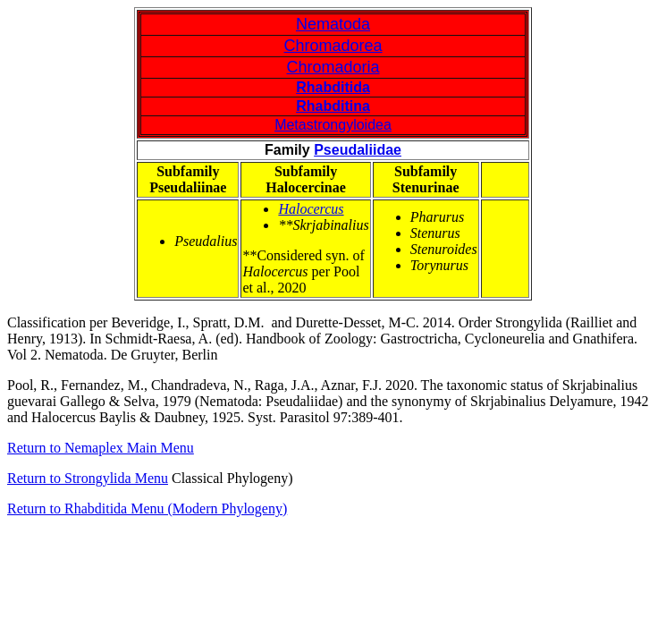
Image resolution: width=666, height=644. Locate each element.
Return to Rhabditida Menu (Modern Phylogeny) (147, 508)
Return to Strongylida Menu (88, 478)
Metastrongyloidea (333, 125)
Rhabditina (333, 106)
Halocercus (311, 209)
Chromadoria (333, 67)
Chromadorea (333, 46)
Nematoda (333, 24)
